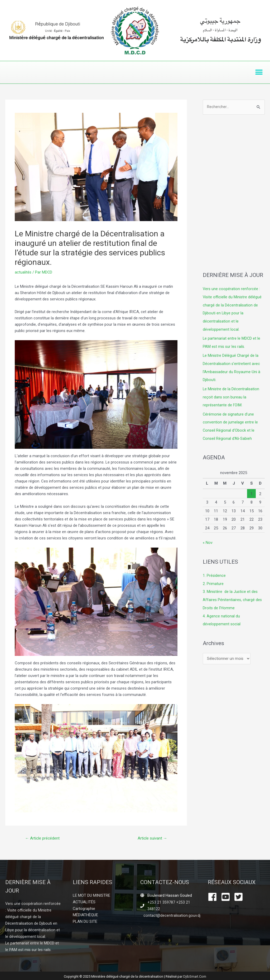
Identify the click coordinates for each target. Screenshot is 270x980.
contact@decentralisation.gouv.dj (172, 915)
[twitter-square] (240, 897)
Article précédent (44, 838)
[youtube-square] (227, 897)
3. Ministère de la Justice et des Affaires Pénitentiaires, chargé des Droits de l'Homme (233, 596)
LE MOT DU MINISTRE (91, 896)
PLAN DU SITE (85, 921)
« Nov (208, 539)
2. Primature (213, 580)
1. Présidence (214, 572)
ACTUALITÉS (84, 902)
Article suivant (151, 838)
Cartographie (84, 908)
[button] (259, 72)
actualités (23, 272)
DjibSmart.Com (195, 975)
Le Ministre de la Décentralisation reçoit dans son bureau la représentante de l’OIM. (231, 395)
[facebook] (214, 897)
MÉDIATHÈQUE (85, 915)
